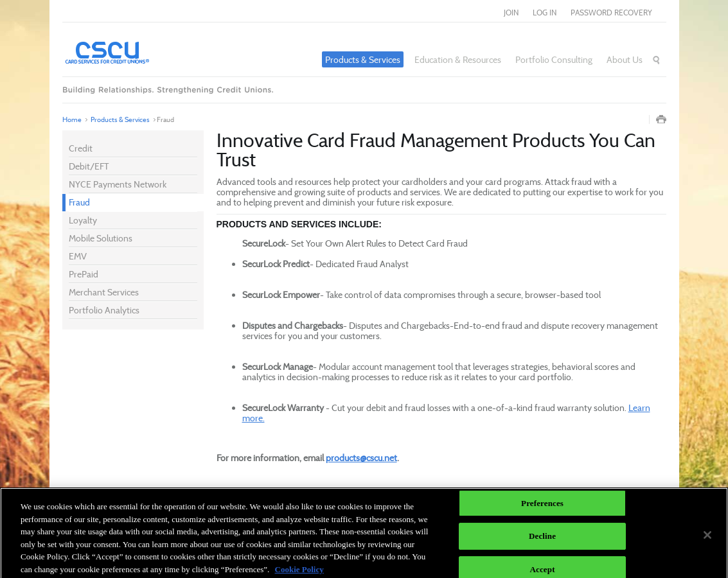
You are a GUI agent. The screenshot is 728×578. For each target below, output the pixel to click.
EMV (78, 256)
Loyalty (83, 220)
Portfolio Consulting (554, 59)
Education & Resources (458, 59)
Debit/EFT (89, 166)
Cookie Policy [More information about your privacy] (299, 572)
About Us (625, 59)
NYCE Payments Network (118, 184)
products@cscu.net (361, 458)
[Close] (707, 538)
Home (72, 119)
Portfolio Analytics (104, 310)
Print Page (661, 119)
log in (545, 13)
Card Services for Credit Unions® (143, 52)
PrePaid (84, 274)
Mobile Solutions (101, 238)
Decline (542, 539)
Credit (81, 148)
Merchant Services (104, 292)
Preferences (542, 506)
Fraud (79, 202)
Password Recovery (611, 13)
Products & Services (363, 59)
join (511, 13)
